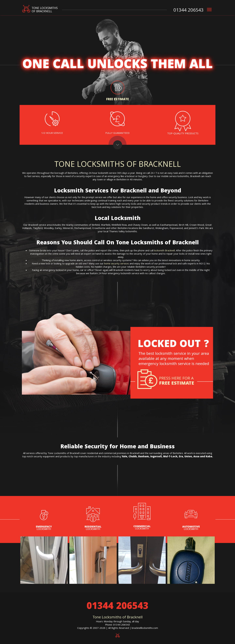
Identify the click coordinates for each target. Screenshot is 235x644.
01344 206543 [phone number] (188, 11)
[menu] (209, 10)
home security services (117, 264)
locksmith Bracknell (164, 251)
